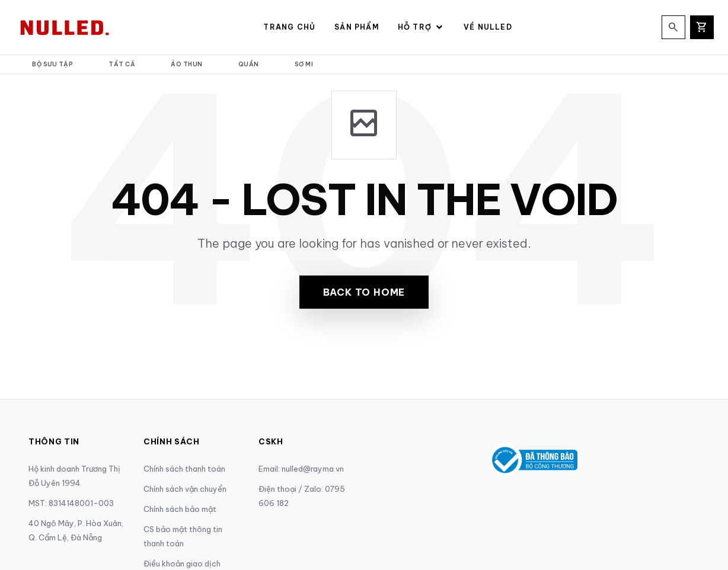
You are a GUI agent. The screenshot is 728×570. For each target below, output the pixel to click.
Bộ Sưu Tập (52, 64)
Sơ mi (304, 64)
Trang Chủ (289, 27)
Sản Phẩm (357, 27)
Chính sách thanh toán (184, 469)
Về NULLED (488, 27)
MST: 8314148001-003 (71, 503)
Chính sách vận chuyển (185, 489)
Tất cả (122, 64)
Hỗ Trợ (421, 27)
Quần (249, 64)
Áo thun (187, 64)
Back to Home (364, 292)
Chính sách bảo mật (180, 509)
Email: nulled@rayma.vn (301, 469)
